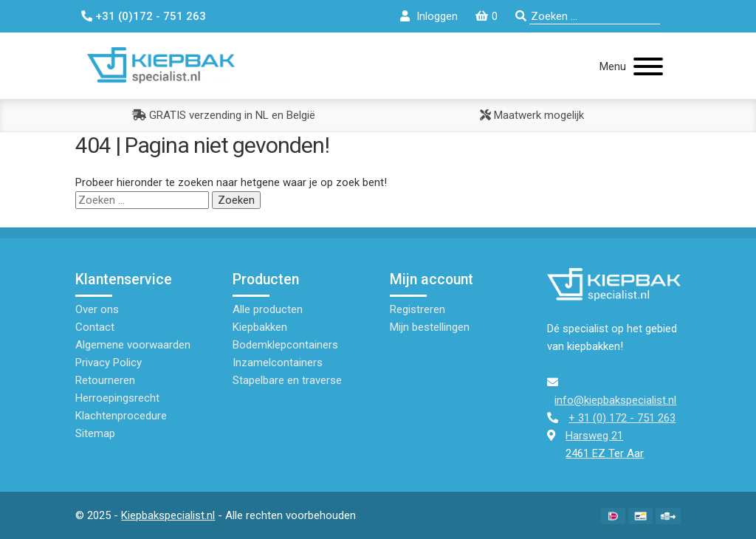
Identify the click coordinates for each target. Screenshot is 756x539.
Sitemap (95, 433)
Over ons (97, 309)
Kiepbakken (260, 327)
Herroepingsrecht (117, 398)
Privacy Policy (109, 363)
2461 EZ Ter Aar (605, 453)
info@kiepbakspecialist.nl (615, 400)
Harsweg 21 (594, 436)
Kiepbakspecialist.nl (168, 515)
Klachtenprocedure (121, 416)
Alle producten (268, 309)
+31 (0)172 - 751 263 (151, 16)
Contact (95, 327)
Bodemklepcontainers (285, 345)
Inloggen (437, 16)
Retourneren (105, 380)
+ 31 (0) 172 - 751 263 (622, 418)
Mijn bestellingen (430, 327)
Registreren (417, 309)
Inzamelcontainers (278, 363)
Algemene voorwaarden (133, 345)
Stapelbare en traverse (287, 380)
